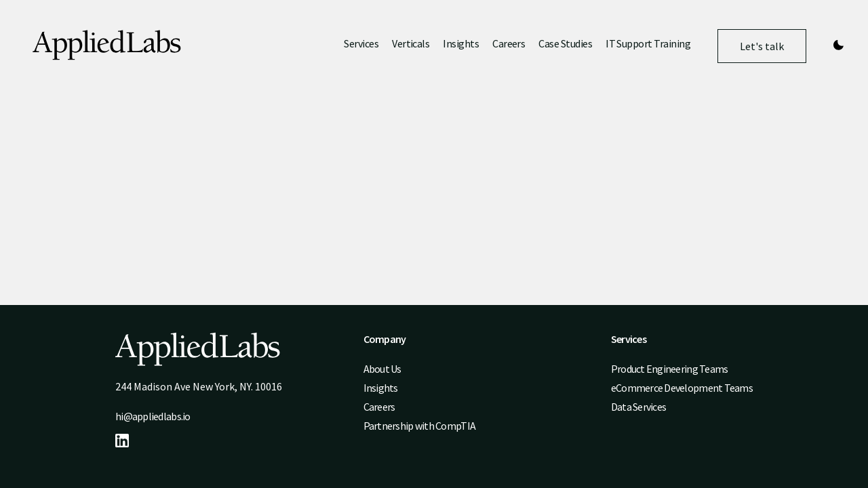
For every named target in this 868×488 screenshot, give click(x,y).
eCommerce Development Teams (682, 388)
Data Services (639, 407)
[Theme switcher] (839, 46)
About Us (382, 369)
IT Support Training (648, 44)
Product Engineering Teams (670, 369)
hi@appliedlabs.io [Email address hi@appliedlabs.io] (153, 416)
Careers (509, 44)
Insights (461, 44)
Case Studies (565, 44)
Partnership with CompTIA (419, 426)
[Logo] (107, 46)
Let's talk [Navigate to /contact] (762, 51)
